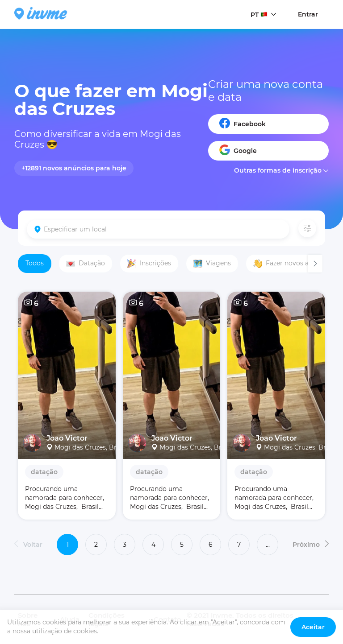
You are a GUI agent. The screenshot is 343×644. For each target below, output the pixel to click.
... (268, 545)
